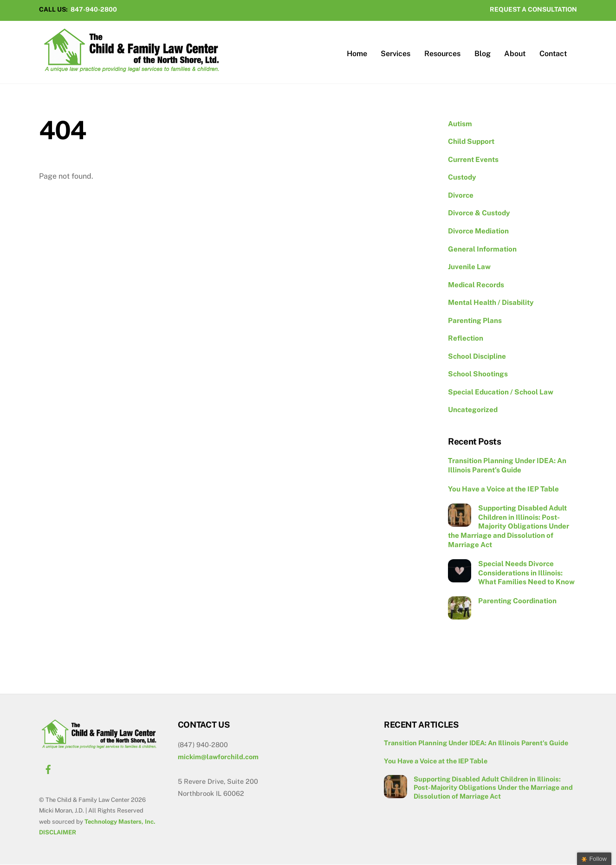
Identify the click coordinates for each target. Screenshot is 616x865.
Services (396, 54)
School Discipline (477, 357)
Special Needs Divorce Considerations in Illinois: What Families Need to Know (526, 573)
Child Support (471, 142)
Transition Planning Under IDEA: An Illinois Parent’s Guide (507, 466)
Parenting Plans (475, 321)
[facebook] (48, 769)
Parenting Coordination (517, 602)
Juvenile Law (469, 267)
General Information (482, 249)
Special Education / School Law (501, 392)
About (515, 54)
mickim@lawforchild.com (218, 757)
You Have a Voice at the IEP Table (503, 489)
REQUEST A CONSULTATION (533, 9)
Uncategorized (473, 410)
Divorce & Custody (479, 214)
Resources (442, 54)
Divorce (461, 196)
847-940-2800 (94, 9)
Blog (483, 54)
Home (357, 54)
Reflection (466, 339)
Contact (553, 54)
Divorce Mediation (478, 231)
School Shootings (478, 375)
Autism (460, 124)
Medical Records (476, 285)
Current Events (473, 160)
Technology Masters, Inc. (120, 822)
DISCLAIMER (58, 833)
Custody (462, 178)
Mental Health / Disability (491, 303)
